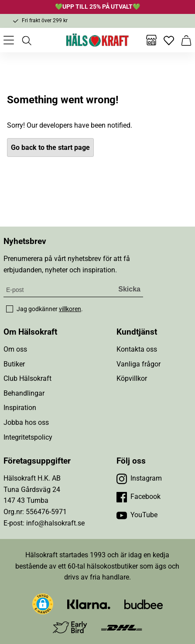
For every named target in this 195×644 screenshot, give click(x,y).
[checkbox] (10, 309)
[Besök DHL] (121, 627)
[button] (43, 604)
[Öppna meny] (9, 40)
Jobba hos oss (26, 422)
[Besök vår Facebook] (139, 497)
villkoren (70, 309)
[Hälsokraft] (98, 40)
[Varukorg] (186, 40)
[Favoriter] (169, 40)
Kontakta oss (137, 349)
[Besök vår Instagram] (139, 478)
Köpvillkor (132, 378)
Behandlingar (24, 393)
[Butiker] (151, 40)
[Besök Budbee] (144, 604)
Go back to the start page (50, 147)
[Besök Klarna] (89, 604)
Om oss (15, 349)
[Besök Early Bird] (70, 627)
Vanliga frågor (139, 364)
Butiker (14, 364)
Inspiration (20, 408)
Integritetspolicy (28, 437)
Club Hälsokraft (27, 378)
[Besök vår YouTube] (137, 515)
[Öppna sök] (26, 40)
